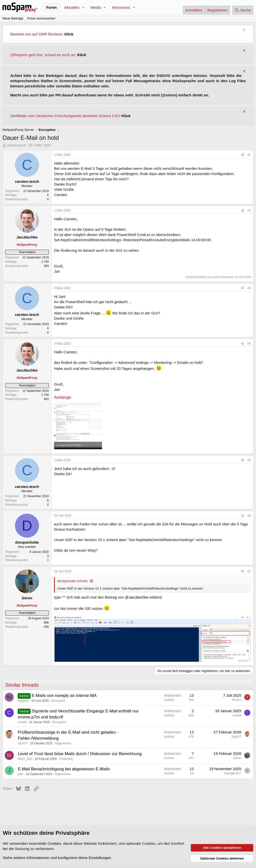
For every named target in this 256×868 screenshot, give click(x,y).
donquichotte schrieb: (73, 581)
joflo (20, 774)
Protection (66, 759)
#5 (249, 460)
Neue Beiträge (13, 18)
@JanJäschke (136, 597)
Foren (51, 7)
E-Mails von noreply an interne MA (64, 696)
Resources (121, 7)
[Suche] (243, 10)
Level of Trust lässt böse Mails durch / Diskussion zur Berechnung (80, 754)
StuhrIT (23, 743)
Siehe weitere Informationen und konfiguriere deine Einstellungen (57, 858)
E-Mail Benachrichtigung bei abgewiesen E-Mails (64, 769)
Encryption (58, 701)
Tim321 (236, 700)
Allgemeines (63, 743)
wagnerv (23, 701)
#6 (249, 516)
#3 (249, 288)
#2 (249, 211)
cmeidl (22, 722)
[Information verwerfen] (244, 30)
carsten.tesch (16, 145)
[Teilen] (242, 155)
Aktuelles (72, 7)
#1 (249, 155)
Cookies (54, 843)
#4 (249, 344)
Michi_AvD (25, 759)
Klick (69, 34)
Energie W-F (233, 773)
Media (96, 7)
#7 (249, 571)
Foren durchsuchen (41, 18)
